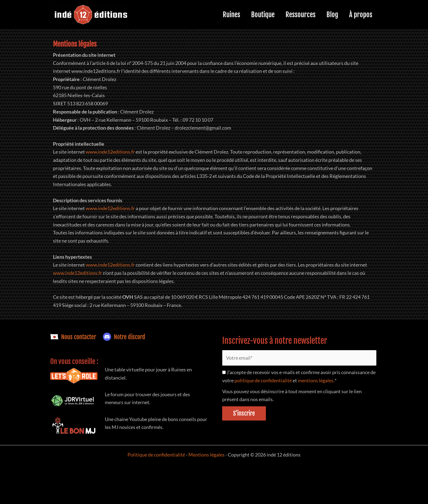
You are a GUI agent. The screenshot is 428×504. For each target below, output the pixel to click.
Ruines (219, 15)
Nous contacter (73, 337)
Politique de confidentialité (156, 455)
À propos (359, 15)
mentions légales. (316, 381)
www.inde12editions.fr (110, 152)
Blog (328, 15)
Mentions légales (207, 455)
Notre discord (124, 337)
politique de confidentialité (263, 381)
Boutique (253, 15)
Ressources (294, 15)
